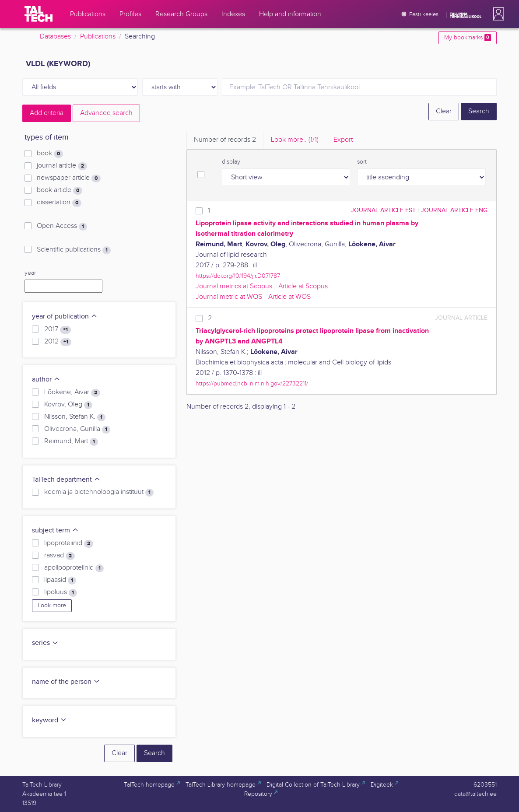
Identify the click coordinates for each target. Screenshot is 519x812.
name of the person (66, 682)
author (46, 380)
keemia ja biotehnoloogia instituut (99, 492)
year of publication (65, 317)
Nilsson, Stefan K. (75, 417)
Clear (444, 111)
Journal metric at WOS (229, 297)
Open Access (62, 226)
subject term (55, 530)
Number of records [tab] (225, 140)
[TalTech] (39, 14)
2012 (58, 342)
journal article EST (383, 210)
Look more (52, 605)
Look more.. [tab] (295, 140)
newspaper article (69, 178)
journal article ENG (454, 210)
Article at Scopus (303, 286)
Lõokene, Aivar (72, 392)
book (50, 154)
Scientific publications (74, 250)
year (30, 273)
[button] (497, 14)
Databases (55, 37)
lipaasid (60, 580)
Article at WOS (289, 297)
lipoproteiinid (69, 543)
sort (362, 162)
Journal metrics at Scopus (234, 286)
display (231, 162)
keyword (49, 720)
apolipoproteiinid (74, 568)
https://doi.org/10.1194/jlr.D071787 (238, 276)
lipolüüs (61, 592)
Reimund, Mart (71, 441)
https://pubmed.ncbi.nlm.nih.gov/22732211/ (252, 383)
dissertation (59, 203)
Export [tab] (343, 140)
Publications (98, 37)
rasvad (60, 556)
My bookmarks (468, 38)
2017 (58, 329)
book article (60, 190)
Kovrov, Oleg (68, 405)
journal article (62, 166)
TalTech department (66, 480)
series (45, 643)
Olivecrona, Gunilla (77, 429)
